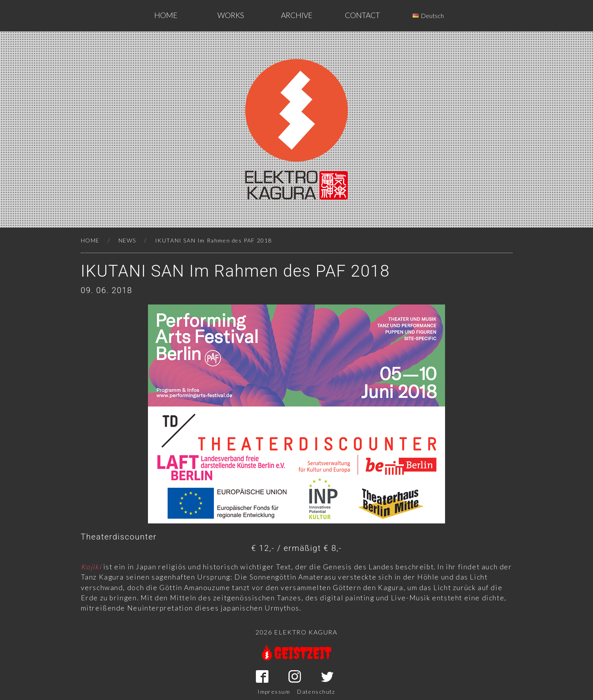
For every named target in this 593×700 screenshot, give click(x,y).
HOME (90, 240)
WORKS (231, 15)
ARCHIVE (297, 15)
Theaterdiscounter (119, 537)
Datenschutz (316, 692)
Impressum (274, 692)
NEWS (127, 240)
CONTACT (362, 15)
